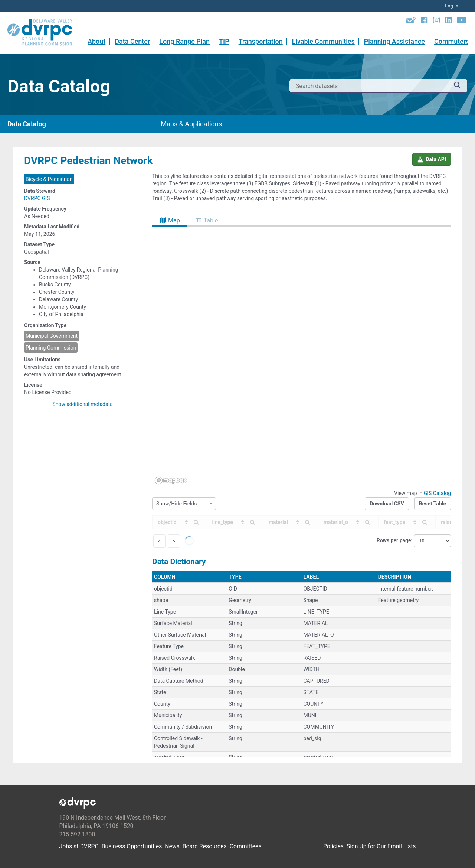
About (96, 41)
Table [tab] (207, 220)
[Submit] (457, 86)
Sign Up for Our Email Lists (381, 846)
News (172, 846)
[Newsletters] (411, 22)
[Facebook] (424, 22)
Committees (246, 846)
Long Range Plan (184, 41)
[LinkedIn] (448, 22)
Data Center (132, 41)
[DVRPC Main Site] (45, 33)
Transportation (261, 41)
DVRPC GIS (37, 198)
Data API (432, 159)
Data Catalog (27, 124)
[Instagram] (436, 22)
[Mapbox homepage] (171, 480)
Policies (333, 846)
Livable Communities (323, 41)
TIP (224, 41)
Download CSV (387, 504)
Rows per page (394, 540)
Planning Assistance (394, 41)
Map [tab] (170, 220)
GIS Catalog (437, 493)
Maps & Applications (191, 124)
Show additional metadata (83, 404)
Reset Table (433, 504)
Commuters (452, 41)
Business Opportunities (132, 846)
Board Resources (205, 846)
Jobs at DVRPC (79, 846)
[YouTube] (462, 22)
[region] (302, 357)
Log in (452, 6)
